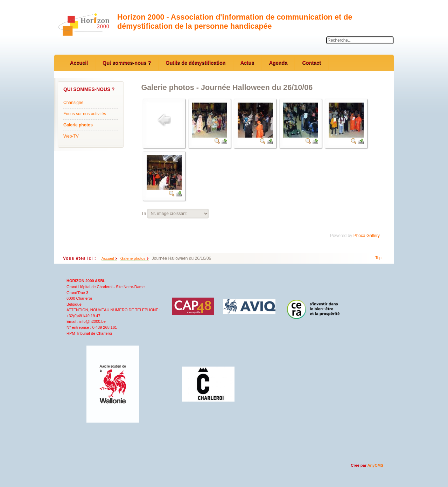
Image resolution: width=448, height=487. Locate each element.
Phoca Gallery (367, 236)
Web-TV (71, 136)
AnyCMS (375, 465)
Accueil (108, 258)
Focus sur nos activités (85, 114)
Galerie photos (78, 125)
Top (378, 258)
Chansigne (73, 103)
